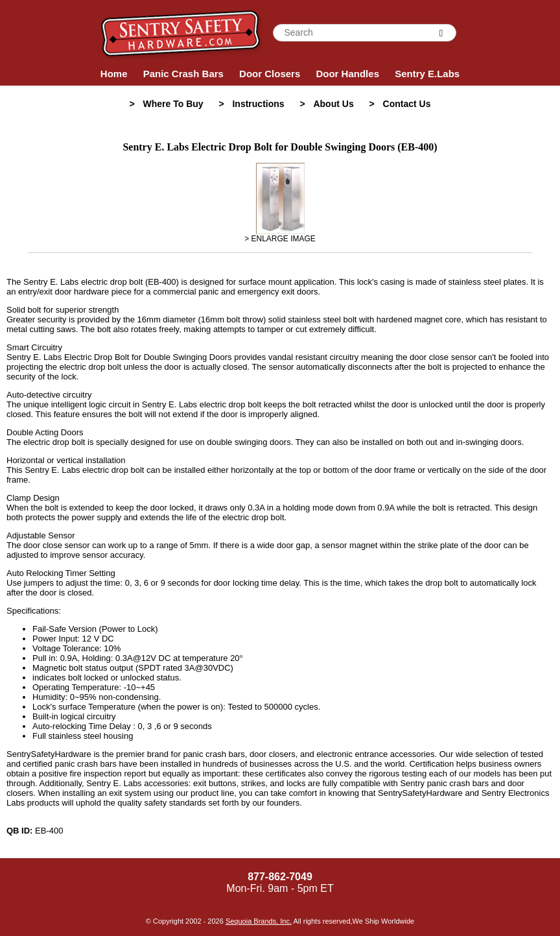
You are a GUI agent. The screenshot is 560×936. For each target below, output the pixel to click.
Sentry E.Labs (427, 74)
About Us (333, 104)
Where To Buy (173, 104)
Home (114, 74)
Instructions (258, 104)
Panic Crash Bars (183, 74)
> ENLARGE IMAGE (280, 239)
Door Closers (270, 74)
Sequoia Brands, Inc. (259, 921)
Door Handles (347, 74)
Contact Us (407, 104)
